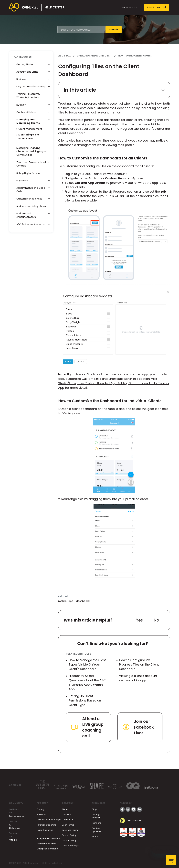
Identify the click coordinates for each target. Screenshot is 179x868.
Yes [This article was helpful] (139, 620)
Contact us (68, 820)
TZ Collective (14, 826)
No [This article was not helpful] (156, 620)
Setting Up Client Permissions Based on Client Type (85, 700)
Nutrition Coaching (47, 825)
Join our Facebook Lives (138, 727)
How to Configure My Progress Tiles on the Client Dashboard (139, 664)
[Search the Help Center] (82, 30)
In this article (114, 90)
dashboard (83, 601)
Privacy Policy (69, 835)
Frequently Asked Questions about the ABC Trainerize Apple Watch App (87, 682)
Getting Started (96, 816)
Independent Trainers (48, 838)
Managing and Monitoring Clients (100, 56)
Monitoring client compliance (138, 56)
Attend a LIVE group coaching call (87, 727)
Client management (30, 129)
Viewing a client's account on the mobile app (138, 678)
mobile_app (66, 601)
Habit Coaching (45, 830)
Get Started (130, 8)
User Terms (68, 825)
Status (95, 836)
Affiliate (13, 840)
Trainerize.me (16, 816)
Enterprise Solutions (47, 849)
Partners (96, 823)
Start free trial (157, 7)
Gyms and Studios (46, 844)
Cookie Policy (69, 840)
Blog (94, 809)
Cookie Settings (70, 846)
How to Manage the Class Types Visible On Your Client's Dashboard (88, 664)
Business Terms (70, 830)
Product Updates (96, 830)
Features (41, 815)
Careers (66, 815)
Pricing (40, 809)
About (65, 809)
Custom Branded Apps (49, 820)
